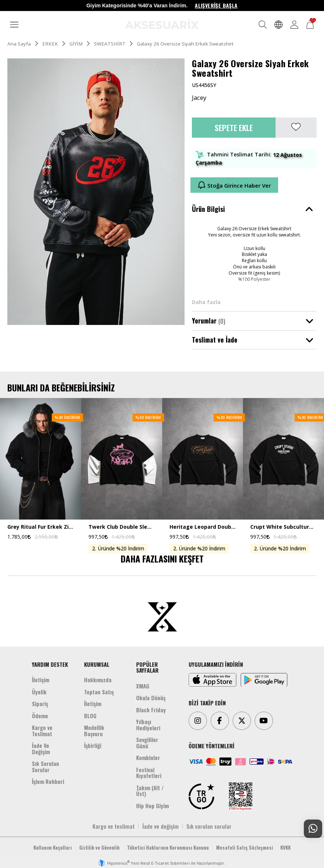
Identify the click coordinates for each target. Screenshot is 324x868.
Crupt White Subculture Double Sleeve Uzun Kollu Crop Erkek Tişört (283, 527)
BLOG (90, 716)
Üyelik (39, 692)
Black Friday (151, 710)
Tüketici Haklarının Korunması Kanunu (168, 847)
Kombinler (148, 757)
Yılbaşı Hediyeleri (148, 725)
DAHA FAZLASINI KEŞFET (162, 558)
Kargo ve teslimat (114, 826)
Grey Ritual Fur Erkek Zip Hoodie (41, 527)
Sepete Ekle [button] (234, 128)
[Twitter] (242, 721)
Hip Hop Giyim (152, 806)
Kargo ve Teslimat (42, 730)
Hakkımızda (98, 680)
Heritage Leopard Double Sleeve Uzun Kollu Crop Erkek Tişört (203, 527)
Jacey (199, 98)
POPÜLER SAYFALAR (147, 667)
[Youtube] (264, 721)
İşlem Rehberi (48, 781)
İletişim (41, 680)
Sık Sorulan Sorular (45, 766)
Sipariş (40, 704)
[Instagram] (198, 721)
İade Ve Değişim (41, 748)
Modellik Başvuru (94, 730)
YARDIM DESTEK (50, 664)
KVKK (285, 847)
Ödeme (40, 716)
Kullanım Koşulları (53, 847)
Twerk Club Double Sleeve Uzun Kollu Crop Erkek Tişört (122, 527)
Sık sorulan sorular (209, 826)
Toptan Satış (99, 692)
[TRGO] (201, 796)
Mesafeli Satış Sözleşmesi (245, 847)
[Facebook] (220, 721)
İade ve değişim (161, 826)
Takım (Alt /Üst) (150, 791)
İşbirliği (93, 745)
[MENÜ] (14, 25)
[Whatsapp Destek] (313, 829)
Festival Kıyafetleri (149, 773)
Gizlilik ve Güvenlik (99, 847)
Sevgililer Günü (147, 743)
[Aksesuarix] (162, 24)
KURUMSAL (97, 664)
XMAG (143, 686)
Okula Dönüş (151, 698)
